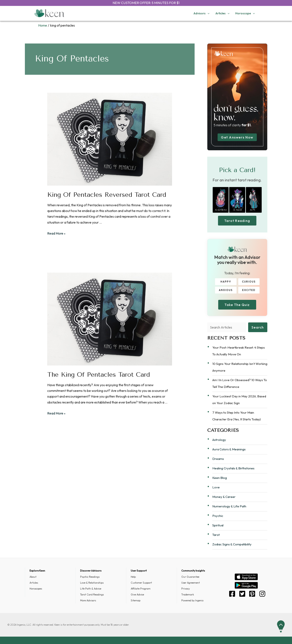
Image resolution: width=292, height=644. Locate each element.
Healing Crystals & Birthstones (233, 468)
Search (258, 327)
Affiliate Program (141, 589)
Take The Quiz (237, 305)
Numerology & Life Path (229, 506)
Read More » (56, 233)
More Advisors (88, 600)
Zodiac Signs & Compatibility (232, 544)
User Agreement (191, 583)
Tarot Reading (237, 221)
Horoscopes (36, 589)
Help (133, 577)
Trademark (188, 594)
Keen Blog (220, 478)
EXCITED (249, 290)
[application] (207, 13)
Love (216, 487)
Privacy (186, 589)
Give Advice (137, 594)
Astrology (219, 440)
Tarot (216, 535)
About (33, 577)
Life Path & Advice (91, 589)
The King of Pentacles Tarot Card (99, 375)
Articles (34, 583)
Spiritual (218, 525)
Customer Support (141, 583)
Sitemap (136, 600)
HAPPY (226, 282)
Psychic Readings (90, 577)
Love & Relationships (92, 583)
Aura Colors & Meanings (229, 449)
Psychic (218, 516)
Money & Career (224, 497)
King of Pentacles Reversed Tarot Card (107, 195)
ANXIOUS (226, 290)
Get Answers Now (237, 137)
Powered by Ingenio (192, 600)
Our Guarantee (190, 577)
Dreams (218, 459)
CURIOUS (249, 282)
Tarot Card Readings (92, 594)
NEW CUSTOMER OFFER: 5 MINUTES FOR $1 (146, 3)
